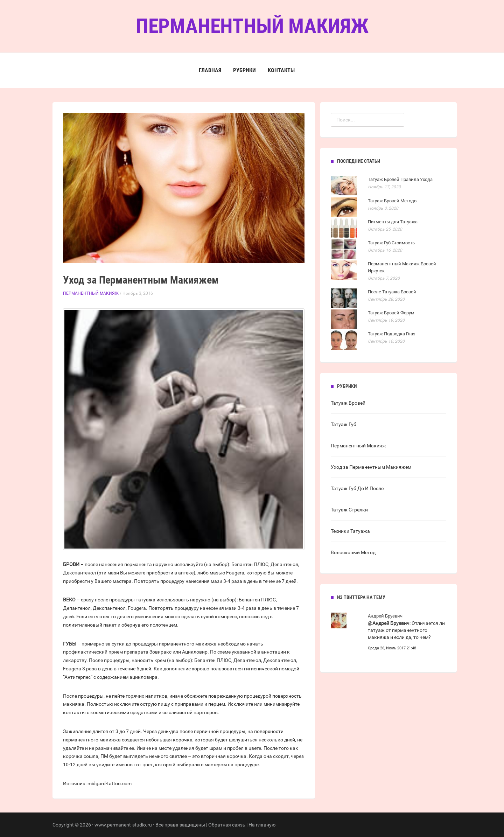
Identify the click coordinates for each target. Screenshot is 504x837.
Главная (210, 70)
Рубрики (244, 70)
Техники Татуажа (350, 531)
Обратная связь (227, 825)
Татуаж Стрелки (349, 510)
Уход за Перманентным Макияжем (371, 467)
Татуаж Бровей (348, 403)
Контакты (281, 70)
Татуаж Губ (344, 424)
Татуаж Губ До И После (357, 488)
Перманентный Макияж (91, 293)
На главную (262, 825)
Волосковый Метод (353, 552)
